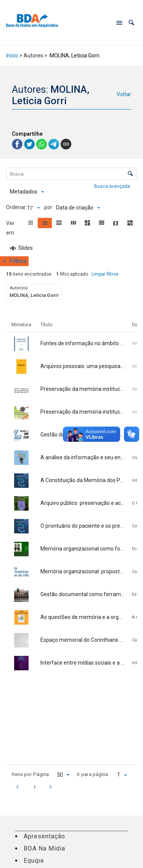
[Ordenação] (78, 208)
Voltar (124, 94)
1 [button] (35, 787)
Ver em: (11, 228)
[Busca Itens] (72, 174)
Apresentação (44, 836)
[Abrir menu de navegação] (119, 23)
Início (12, 56)
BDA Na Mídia (44, 848)
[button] (131, 23)
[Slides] (22, 248)
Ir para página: (93, 774)
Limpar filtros (105, 274)
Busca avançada (113, 186)
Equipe (34, 861)
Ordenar (16, 207)
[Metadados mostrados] (27, 192)
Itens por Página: (31, 774)
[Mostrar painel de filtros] (14, 261)
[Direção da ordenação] (35, 208)
